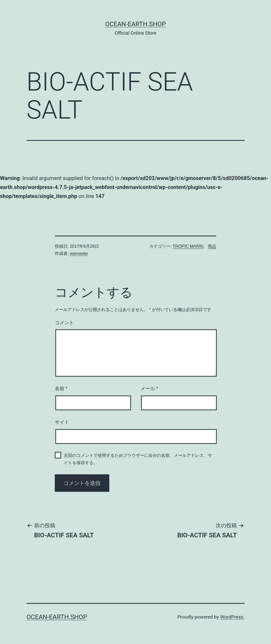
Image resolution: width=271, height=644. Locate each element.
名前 (61, 389)
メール (149, 389)
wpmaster (79, 253)
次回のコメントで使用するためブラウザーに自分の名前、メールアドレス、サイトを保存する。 (138, 459)
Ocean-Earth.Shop (135, 24)
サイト (62, 422)
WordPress (232, 617)
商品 (212, 246)
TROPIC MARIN (188, 246)
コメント (64, 323)
